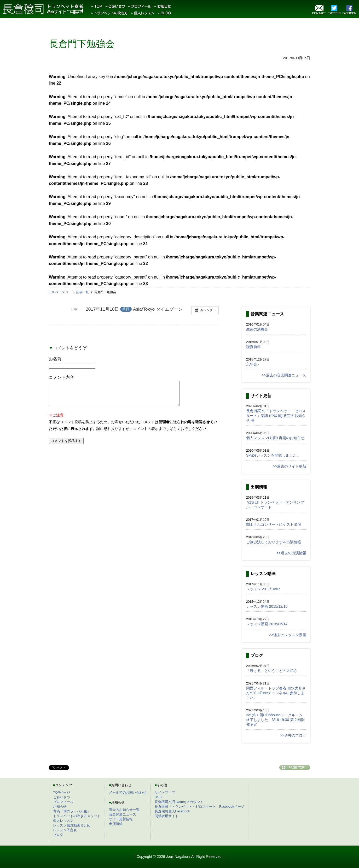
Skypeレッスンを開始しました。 (273, 455)
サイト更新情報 (121, 819)
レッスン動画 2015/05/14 (267, 624)
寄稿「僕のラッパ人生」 (72, 811)
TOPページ (62, 792)
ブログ (58, 835)
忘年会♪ (253, 364)
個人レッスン (63, 821)
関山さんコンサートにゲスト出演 (274, 524)
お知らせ (60, 807)
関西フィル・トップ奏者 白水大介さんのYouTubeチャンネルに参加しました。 (276, 693)
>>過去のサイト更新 (289, 466)
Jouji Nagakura (178, 857)
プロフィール (63, 802)
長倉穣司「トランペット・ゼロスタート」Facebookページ (199, 807)
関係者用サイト (167, 816)
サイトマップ (165, 792)
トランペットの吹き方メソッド (77, 816)
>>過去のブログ (293, 735)
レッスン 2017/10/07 (263, 589)
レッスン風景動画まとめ (72, 825)
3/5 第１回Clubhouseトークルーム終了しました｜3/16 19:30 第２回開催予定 (275, 720)
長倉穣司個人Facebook (172, 811)
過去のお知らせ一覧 (124, 810)
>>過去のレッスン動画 (288, 635)
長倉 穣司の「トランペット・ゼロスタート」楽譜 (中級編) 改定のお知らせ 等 (276, 416)
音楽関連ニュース (123, 814)
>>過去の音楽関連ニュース (284, 375)
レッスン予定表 (65, 830)
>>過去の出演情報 (291, 553)
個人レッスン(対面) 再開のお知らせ (275, 438)
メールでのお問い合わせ (128, 792)
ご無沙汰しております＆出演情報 (274, 542)
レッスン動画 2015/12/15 (267, 606)
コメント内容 (61, 377)
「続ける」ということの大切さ (272, 671)
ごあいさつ (62, 797)
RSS (158, 797)
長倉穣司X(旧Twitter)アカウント (179, 802)
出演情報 (116, 824)
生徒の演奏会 (257, 329)
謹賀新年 (253, 347)
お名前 (55, 359)
